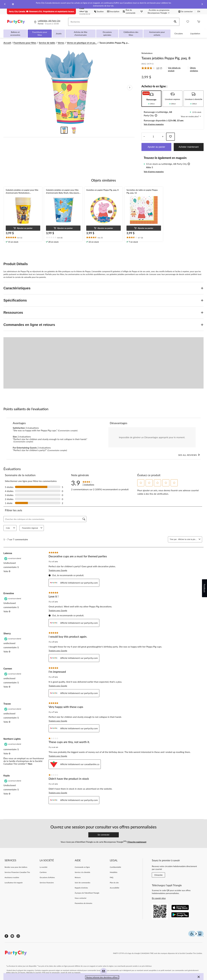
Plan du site (114, 883)
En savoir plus (159, 898)
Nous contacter (81, 898)
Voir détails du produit (174, 69)
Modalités (114, 872)
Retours (78, 877)
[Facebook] (6, 936)
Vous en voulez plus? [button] (191, 116)
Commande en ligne (82, 867)
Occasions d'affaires (47, 877)
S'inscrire (158, 875)
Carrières (43, 872)
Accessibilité (114, 888)
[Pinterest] (12, 936)
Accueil (7, 43)
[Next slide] (202, 4)
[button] (175, 22)
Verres (61, 43)
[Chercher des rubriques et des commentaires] (45, 519)
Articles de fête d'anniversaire (81, 33)
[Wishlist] (188, 22)
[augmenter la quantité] (144, 137)
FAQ (112, 877)
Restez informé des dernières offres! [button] (102, 977)
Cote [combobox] (11, 528)
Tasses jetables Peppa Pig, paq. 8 (166, 58)
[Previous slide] (5, 4)
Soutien (99, 11)
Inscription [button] (113, 11)
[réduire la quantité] (163, 137)
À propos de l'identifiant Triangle (87, 893)
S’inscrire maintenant (137, 842)
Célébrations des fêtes (131, 33)
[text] (23, 238)
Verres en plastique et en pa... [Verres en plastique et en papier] (82, 43)
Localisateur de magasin (14, 883)
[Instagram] (18, 936)
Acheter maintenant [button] (189, 147)
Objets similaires (194, 69)
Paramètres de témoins (83, 903)
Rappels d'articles (81, 888)
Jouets (59, 33)
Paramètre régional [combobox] (33, 528)
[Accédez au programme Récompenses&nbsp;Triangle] (159, 11)
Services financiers (47, 883)
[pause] (13, 4)
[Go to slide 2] (74, 130)
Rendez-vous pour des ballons (16, 867)
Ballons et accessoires (15, 33)
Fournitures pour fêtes (40, 33)
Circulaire (179, 33)
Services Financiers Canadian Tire (17, 872)
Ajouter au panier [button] (156, 147)
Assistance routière (12, 877)
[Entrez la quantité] (153, 137)
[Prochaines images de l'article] (130, 88)
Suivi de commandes (83, 883)
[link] (153, 68)
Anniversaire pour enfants (157, 33)
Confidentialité (115, 867)
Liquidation (195, 33)
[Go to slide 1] (64, 130)
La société (43, 867)
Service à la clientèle (82, 872)
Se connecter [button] (185, 11)
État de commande (129, 11)
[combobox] (188, 539)
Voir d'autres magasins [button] (154, 124)
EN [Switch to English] (199, 11)
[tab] (151, 99)
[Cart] (199, 22)
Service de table (47, 43)
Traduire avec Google (58, 570)
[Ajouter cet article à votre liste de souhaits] (170, 137)
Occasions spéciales (107, 33)
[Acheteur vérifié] (13, 559)
